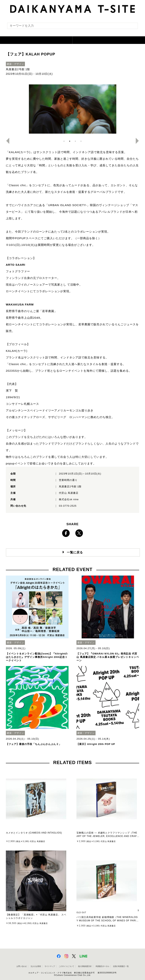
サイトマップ (50, 966)
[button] (36, 40)
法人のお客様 (36, 966)
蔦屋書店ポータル (102, 966)
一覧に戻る (75, 552)
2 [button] (70, 141)
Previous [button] (6, 141)
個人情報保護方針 (85, 966)
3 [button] (75, 141)
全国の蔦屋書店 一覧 (121, 966)
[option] (73, 109)
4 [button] (81, 141)
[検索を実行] (133, 27)
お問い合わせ (22, 966)
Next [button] (139, 141)
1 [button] (64, 141)
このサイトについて (66, 966)
